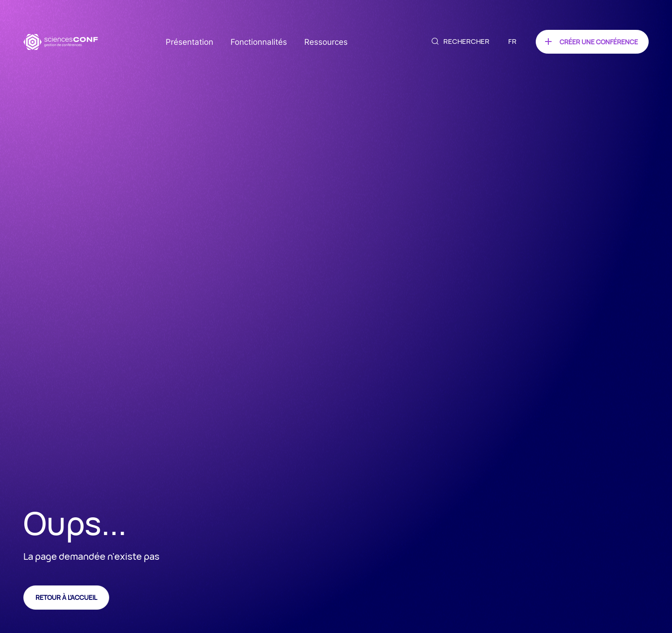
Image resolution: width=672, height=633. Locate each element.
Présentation (189, 42)
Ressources (326, 42)
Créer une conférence (599, 42)
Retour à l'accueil (66, 597)
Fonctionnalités (259, 42)
